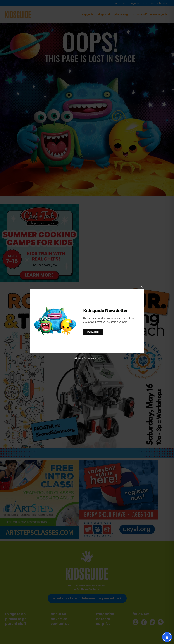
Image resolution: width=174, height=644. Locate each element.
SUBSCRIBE (93, 332)
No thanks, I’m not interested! (87, 358)
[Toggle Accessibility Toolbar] (167, 637)
